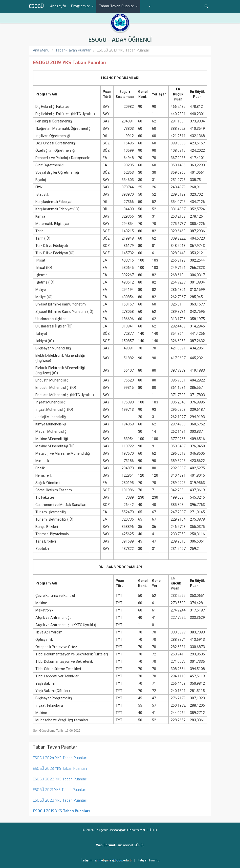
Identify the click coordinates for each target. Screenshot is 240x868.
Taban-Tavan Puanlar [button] (118, 6)
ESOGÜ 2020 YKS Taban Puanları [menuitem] (60, 800)
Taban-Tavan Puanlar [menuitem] (55, 747)
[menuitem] (120, 811)
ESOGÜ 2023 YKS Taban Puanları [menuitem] (60, 769)
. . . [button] (147, 6)
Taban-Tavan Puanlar (73, 50)
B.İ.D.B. (152, 830)
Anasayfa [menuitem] (58, 6)
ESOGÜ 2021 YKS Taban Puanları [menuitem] (60, 790)
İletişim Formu (149, 860)
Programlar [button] (82, 6)
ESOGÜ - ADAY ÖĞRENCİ (120, 40)
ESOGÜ (36, 6)
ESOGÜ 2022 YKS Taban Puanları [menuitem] (60, 779)
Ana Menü (41, 50)
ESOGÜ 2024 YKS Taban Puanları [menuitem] (60, 758)
